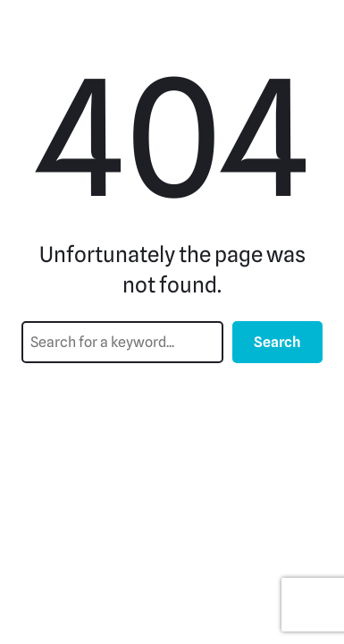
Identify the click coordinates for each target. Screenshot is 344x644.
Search (277, 342)
